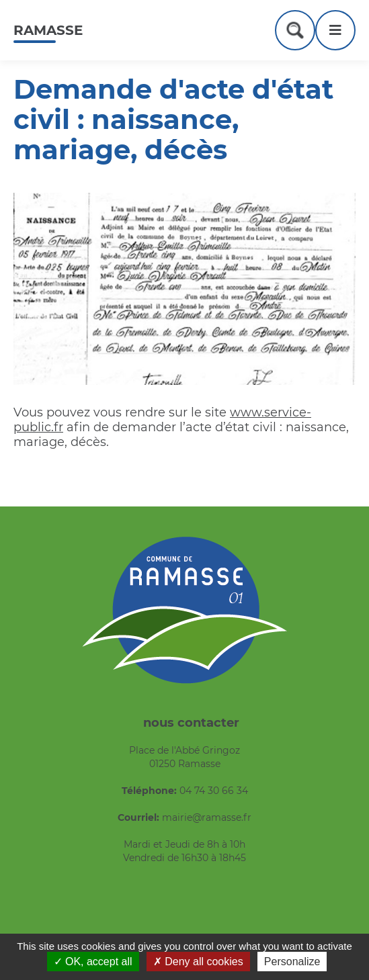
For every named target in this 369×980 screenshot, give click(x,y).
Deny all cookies (198, 962)
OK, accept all (93, 962)
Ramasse (48, 30)
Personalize (292, 962)
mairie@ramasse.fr (207, 817)
